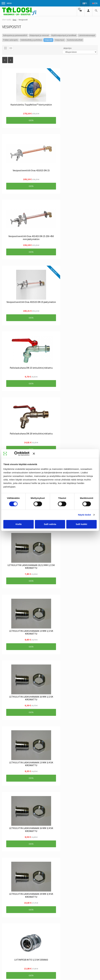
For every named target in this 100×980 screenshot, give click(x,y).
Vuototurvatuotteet (75, 40)
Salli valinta (50, 524)
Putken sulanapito (11, 40)
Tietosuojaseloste (75, 884)
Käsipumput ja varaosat (39, 35)
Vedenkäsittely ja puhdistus (31, 40)
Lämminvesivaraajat (87, 35)
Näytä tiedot (85, 515)
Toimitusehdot (37, 884)
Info (25, 884)
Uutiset (16, 884)
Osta (16, 102)
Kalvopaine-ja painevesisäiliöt (15, 35)
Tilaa (50, 917)
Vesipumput (60, 40)
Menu (7, 3)
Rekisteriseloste (55, 884)
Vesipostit (48, 40)
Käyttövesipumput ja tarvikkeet (64, 35)
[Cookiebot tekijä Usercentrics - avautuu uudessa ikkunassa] (21, 454)
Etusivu (5, 884)
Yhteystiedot (8, 888)
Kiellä (19, 524)
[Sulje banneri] (65, 454)
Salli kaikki (81, 524)
